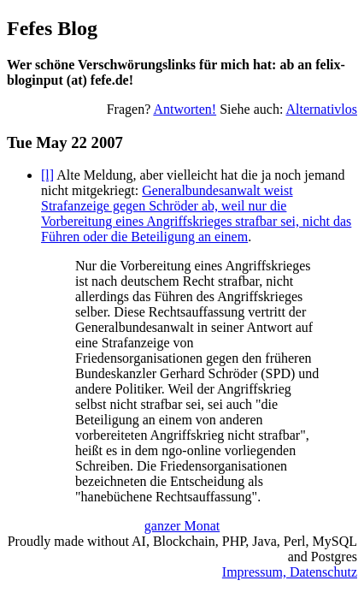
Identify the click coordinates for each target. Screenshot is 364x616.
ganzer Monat (182, 526)
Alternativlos (321, 109)
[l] (47, 175)
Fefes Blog (52, 28)
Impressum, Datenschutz (290, 572)
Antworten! (185, 109)
